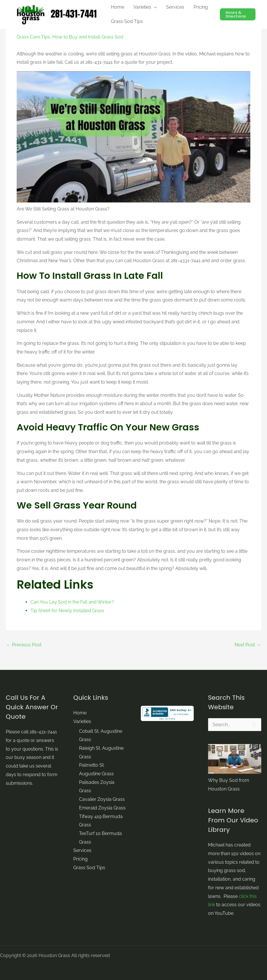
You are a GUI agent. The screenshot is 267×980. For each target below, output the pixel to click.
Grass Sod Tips (89, 868)
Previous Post (24, 645)
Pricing (80, 859)
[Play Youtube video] (133, 137)
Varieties (82, 721)
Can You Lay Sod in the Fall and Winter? (72, 602)
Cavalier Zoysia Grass (102, 800)
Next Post (248, 645)
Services (82, 851)
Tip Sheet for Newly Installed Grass (67, 611)
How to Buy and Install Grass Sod (88, 37)
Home (80, 713)
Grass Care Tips (33, 37)
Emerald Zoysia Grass (102, 808)
